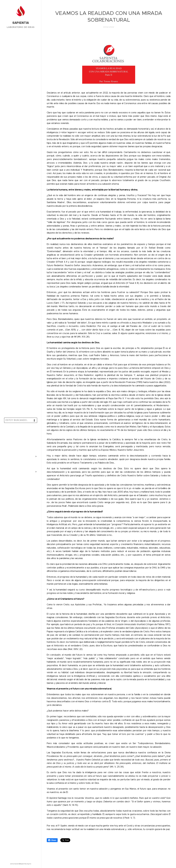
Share (52, 840)
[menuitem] (21, 433)
